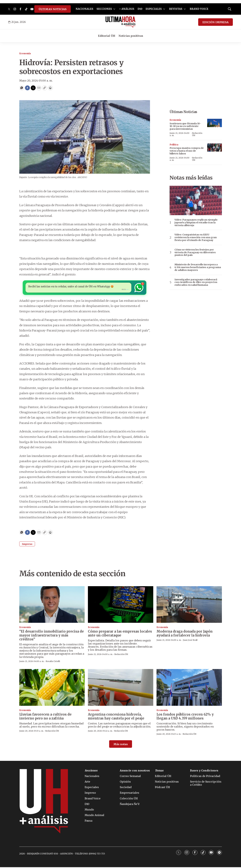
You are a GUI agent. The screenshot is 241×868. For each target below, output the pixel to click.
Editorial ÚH (107, 36)
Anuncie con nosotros (135, 771)
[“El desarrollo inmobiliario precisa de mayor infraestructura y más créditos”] (52, 605)
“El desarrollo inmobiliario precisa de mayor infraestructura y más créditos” (52, 636)
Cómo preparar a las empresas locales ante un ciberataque (120, 634)
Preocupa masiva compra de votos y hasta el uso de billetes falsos (187, 151)
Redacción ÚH (197, 134)
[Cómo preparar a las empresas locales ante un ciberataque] (121, 605)
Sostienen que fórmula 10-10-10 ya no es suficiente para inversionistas (185, 126)
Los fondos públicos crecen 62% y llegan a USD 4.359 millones (185, 717)
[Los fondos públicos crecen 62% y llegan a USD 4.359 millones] (189, 688)
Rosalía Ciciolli (53, 662)
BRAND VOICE (199, 9)
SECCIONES (104, 9)
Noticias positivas (131, 36)
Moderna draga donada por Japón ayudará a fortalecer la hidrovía (185, 634)
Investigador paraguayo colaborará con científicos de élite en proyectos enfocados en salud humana (196, 282)
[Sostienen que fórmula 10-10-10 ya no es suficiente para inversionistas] (215, 123)
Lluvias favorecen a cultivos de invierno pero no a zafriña (45, 717)
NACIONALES (84, 9)
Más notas (121, 745)
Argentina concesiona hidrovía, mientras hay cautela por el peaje (116, 717)
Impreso (27, 545)
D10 (140, 9)
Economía (25, 54)
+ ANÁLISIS (127, 9)
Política (174, 145)
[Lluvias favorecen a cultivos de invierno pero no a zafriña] (52, 688)
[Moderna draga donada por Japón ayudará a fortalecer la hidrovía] (189, 605)
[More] (114, 9)
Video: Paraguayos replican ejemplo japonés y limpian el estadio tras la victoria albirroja (196, 223)
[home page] (120, 22)
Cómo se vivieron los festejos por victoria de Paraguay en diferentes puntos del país (195, 252)
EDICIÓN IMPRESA (216, 22)
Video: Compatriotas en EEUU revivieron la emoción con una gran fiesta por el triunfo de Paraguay (196, 237)
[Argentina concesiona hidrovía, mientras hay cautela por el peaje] (121, 688)
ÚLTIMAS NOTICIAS (53, 9)
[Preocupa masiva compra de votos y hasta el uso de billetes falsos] (215, 148)
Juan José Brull (190, 641)
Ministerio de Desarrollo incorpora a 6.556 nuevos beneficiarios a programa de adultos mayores (198, 267)
